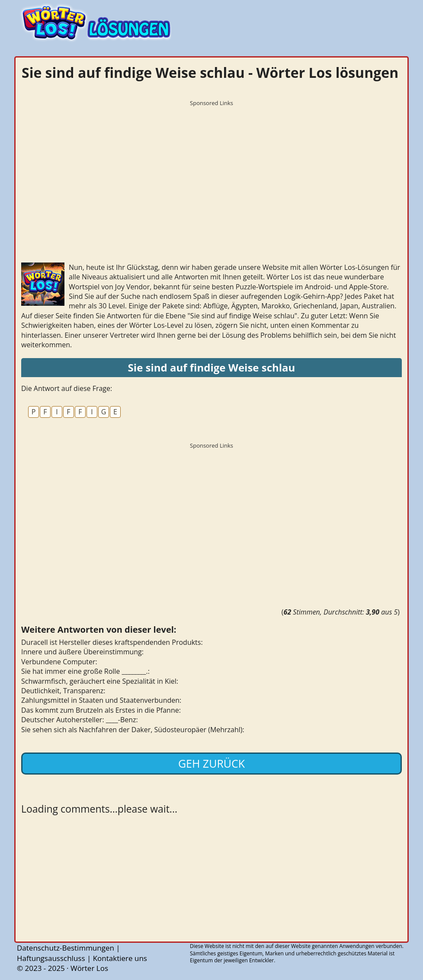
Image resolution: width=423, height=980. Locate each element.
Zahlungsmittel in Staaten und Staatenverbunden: (101, 700)
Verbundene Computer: (59, 662)
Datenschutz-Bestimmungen (66, 948)
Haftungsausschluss (51, 958)
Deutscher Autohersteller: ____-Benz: (80, 720)
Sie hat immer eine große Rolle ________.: (85, 671)
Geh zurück (211, 763)
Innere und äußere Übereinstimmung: (82, 652)
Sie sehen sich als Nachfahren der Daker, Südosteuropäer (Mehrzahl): (133, 730)
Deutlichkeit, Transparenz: (63, 691)
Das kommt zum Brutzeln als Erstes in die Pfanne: (101, 710)
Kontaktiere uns (120, 958)
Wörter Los (89, 968)
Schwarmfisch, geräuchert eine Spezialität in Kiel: (100, 681)
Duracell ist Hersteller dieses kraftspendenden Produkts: (112, 642)
